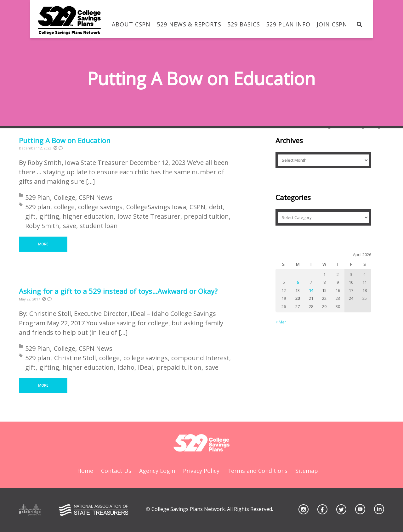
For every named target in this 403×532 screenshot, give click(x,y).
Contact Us (116, 471)
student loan (99, 226)
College (65, 197)
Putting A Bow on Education (65, 140)
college (64, 207)
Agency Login (157, 471)
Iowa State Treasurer (149, 216)
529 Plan (38, 197)
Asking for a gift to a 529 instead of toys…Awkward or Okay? (118, 291)
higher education (88, 216)
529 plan (38, 207)
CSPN (197, 207)
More (43, 244)
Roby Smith (42, 226)
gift (30, 216)
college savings (100, 207)
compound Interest (200, 358)
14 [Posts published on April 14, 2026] (311, 290)
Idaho (126, 367)
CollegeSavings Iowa (156, 207)
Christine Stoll (75, 358)
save (70, 226)
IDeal (145, 367)
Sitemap (307, 471)
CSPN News (96, 197)
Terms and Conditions (257, 471)
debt (216, 207)
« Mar (281, 322)
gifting (49, 216)
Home (85, 471)
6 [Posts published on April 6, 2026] (298, 282)
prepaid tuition (206, 216)
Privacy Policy (201, 471)
